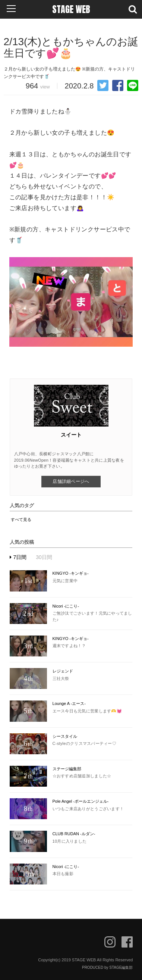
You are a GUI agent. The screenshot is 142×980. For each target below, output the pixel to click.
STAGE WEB (71, 9)
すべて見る (21, 519)
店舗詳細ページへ (71, 481)
